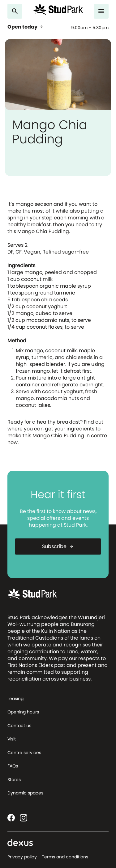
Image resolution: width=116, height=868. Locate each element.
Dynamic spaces (25, 793)
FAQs (13, 766)
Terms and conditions (65, 857)
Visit (12, 739)
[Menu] (101, 11)
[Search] (15, 11)
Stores (14, 780)
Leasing (15, 699)
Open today (26, 27)
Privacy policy (22, 857)
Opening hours (23, 712)
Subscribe (58, 546)
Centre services (24, 753)
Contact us (19, 726)
